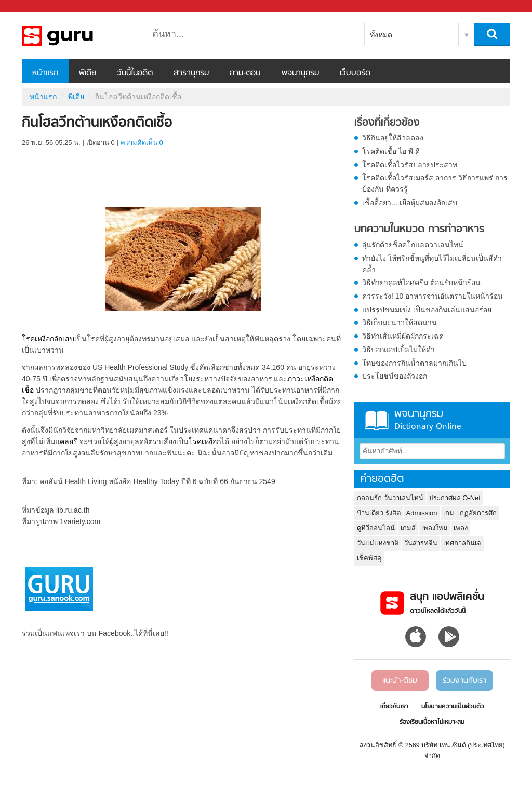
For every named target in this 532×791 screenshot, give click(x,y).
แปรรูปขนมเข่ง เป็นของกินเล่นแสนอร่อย (427, 310)
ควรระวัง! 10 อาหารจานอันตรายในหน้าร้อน (433, 296)
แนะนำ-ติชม (400, 681)
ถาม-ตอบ (245, 73)
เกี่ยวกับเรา (394, 707)
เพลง (461, 528)
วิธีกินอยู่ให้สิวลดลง (393, 138)
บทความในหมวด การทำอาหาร (419, 230)
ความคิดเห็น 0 (142, 143)
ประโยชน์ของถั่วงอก (395, 376)
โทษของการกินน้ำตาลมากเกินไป (414, 363)
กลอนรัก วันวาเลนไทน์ (390, 498)
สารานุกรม (191, 73)
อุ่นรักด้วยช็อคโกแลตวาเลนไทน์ (413, 245)
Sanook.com (31, 6)
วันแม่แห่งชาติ (378, 543)
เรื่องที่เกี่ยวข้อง (387, 123)
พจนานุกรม (300, 73)
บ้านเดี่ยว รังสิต (379, 513)
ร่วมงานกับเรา (464, 681)
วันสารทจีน (421, 543)
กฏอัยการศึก (478, 513)
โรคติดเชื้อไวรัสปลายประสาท (410, 165)
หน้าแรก (45, 73)
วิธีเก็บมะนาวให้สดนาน (400, 323)
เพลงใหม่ (435, 528)
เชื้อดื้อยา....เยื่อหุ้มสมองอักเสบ (410, 203)
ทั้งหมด (381, 35)
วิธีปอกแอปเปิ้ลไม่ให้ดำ (398, 350)
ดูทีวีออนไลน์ (376, 528)
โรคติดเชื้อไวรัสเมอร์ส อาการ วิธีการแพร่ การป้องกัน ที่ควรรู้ (435, 183)
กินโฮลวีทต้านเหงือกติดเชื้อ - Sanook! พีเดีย (76, 36)
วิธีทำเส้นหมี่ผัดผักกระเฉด (403, 336)
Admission (422, 513)
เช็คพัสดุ (369, 558)
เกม (449, 513)
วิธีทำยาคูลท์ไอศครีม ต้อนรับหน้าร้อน (421, 283)
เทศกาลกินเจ (462, 543)
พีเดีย (88, 73)
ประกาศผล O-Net (455, 498)
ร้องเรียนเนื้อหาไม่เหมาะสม (432, 722)
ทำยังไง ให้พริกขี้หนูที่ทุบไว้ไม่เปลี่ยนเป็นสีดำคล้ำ (432, 264)
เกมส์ (408, 528)
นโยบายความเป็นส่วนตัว (453, 707)
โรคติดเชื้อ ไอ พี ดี (391, 151)
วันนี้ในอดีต (135, 73)
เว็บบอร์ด (355, 73)
